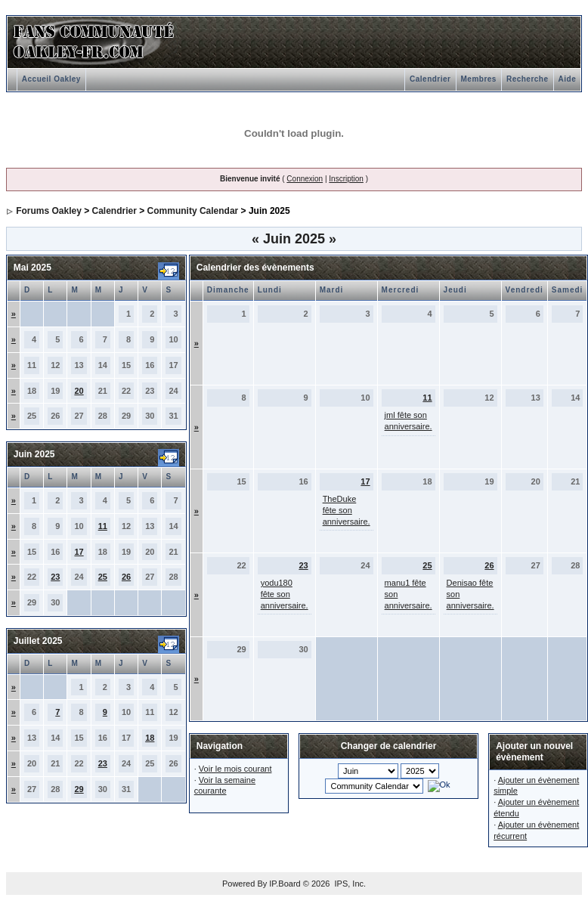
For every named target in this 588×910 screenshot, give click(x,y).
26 (126, 577)
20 (79, 391)
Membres (479, 79)
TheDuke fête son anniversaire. (347, 510)
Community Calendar (193, 211)
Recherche (528, 79)
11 (103, 526)
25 (103, 577)
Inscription (346, 179)
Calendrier (430, 79)
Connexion (305, 179)
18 (150, 738)
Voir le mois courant (235, 769)
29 (79, 789)
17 (79, 552)
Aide (568, 79)
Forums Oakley (49, 211)
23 (55, 577)
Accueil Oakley (51, 79)
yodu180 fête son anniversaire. (285, 594)
